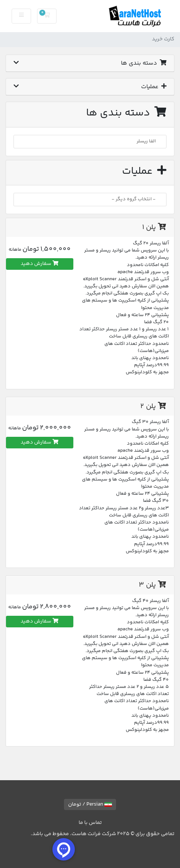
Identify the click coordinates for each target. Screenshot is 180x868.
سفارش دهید (39, 264)
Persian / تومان (90, 804)
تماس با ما (90, 823)
